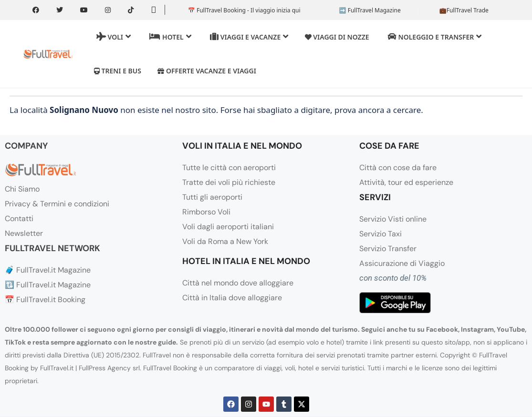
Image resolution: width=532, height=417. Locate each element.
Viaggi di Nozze (337, 37)
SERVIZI (375, 197)
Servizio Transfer (388, 249)
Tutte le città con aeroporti (229, 168)
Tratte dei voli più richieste (229, 182)
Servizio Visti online (393, 219)
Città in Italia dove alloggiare (232, 298)
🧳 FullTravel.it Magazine (48, 270)
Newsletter (24, 233)
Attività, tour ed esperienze (406, 182)
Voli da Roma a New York (225, 241)
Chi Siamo (22, 189)
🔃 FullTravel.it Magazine (48, 285)
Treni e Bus (118, 71)
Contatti (19, 219)
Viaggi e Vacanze (249, 37)
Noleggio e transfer (435, 37)
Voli (114, 37)
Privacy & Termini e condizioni (57, 204)
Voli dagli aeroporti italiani (228, 227)
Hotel (170, 37)
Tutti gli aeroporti (212, 197)
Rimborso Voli (206, 212)
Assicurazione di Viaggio (402, 263)
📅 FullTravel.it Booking (45, 300)
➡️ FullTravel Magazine (370, 10)
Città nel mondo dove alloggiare (238, 283)
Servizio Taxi (381, 234)
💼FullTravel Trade (464, 10)
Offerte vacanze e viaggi (207, 71)
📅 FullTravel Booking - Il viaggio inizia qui (244, 10)
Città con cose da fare (398, 168)
